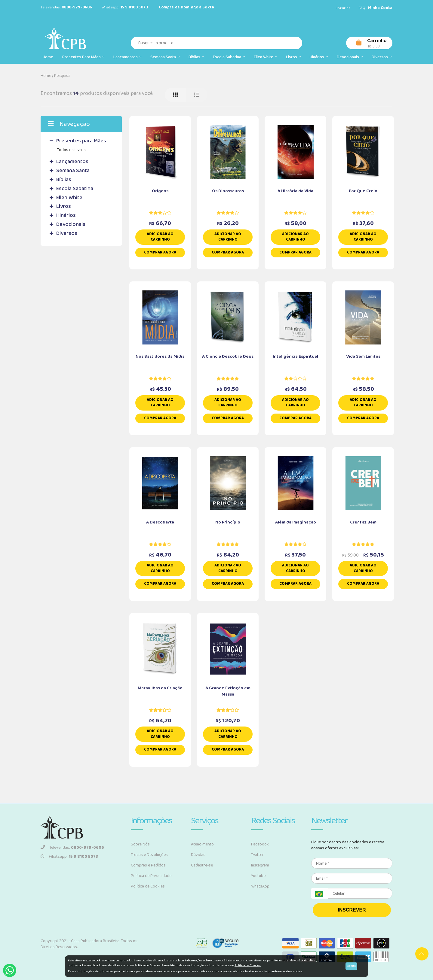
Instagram (260, 865)
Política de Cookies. (248, 965)
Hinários (319, 57)
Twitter (257, 855)
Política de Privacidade (151, 876)
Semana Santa (165, 57)
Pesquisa (62, 76)
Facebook (260, 844)
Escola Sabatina (229, 57)
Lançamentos (127, 57)
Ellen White (265, 57)
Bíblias (196, 57)
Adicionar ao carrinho (160, 237)
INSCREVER (352, 910)
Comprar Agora (160, 252)
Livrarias (343, 8)
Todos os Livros (71, 150)
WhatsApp (260, 886)
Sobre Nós (140, 844)
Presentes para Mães (83, 57)
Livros (293, 57)
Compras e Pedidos (148, 865)
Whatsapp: (69, 857)
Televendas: (72, 848)
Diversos (382, 57)
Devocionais (350, 57)
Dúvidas (198, 855)
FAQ (362, 8)
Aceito (351, 966)
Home (48, 57)
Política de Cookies (148, 886)
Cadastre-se (202, 865)
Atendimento (202, 844)
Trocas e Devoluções (149, 855)
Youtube (258, 876)
